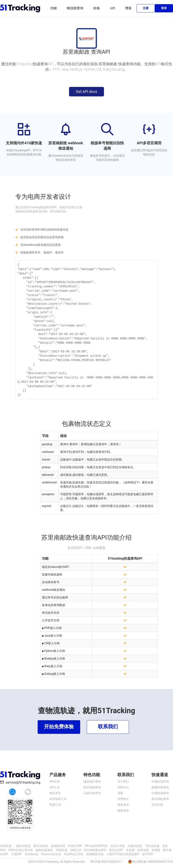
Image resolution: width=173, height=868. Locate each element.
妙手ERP (148, 854)
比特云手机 (118, 846)
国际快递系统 (44, 850)
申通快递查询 (160, 782)
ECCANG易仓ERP (95, 850)
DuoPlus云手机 (74, 854)
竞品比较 (157, 805)
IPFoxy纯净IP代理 (96, 846)
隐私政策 (123, 810)
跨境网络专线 (95, 854)
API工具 (55, 787)
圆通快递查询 (160, 787)
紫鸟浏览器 (41, 846)
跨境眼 (156, 850)
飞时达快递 (152, 846)
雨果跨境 (62, 850)
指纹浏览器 (23, 846)
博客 (128, 8)
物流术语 (55, 793)
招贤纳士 (123, 799)
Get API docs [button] (87, 92)
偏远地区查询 (92, 782)
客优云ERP (116, 850)
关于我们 (123, 782)
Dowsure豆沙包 (51, 854)
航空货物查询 (92, 787)
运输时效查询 (92, 793)
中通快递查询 (160, 793)
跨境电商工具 (58, 799)
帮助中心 (123, 787)
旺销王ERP (75, 846)
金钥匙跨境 (58, 846)
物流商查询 (75, 8)
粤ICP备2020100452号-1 (106, 862)
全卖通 (130, 850)
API (112, 8)
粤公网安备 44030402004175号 (153, 862)
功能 (54, 8)
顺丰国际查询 (160, 799)
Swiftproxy (32, 854)
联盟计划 (55, 805)
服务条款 (123, 805)
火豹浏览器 (135, 846)
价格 (97, 8)
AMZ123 (76, 850)
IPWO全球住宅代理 (21, 850)
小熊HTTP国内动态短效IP (123, 854)
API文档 (55, 782)
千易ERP (16, 854)
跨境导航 (143, 850)
